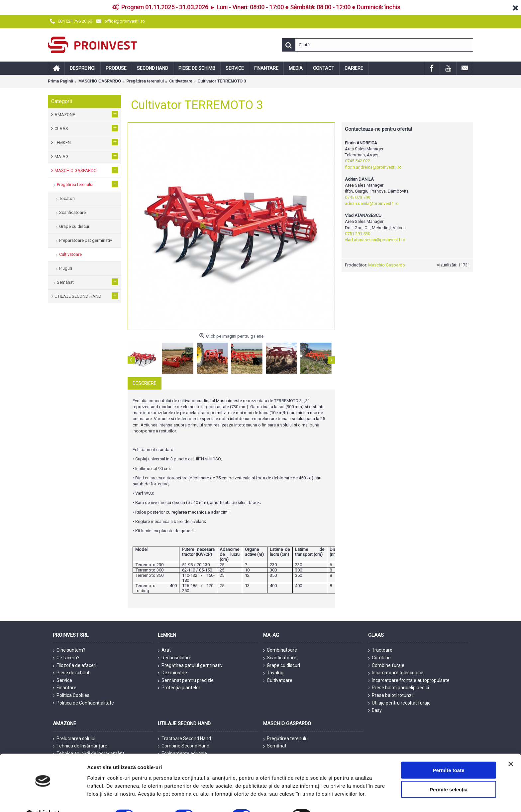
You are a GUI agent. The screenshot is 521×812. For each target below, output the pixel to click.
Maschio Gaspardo (387, 265)
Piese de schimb (72, 673)
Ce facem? (66, 658)
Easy (375, 710)
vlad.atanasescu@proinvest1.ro (375, 240)
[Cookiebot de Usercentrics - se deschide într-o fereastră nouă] (43, 799)
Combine (379, 658)
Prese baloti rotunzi (390, 695)
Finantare (65, 688)
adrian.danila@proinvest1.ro (372, 203)
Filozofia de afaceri (75, 666)
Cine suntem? (69, 650)
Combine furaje (386, 666)
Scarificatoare (280, 658)
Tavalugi (274, 673)
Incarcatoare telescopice (396, 673)
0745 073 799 (358, 197)
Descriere (145, 383)
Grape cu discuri (282, 666)
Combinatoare (280, 650)
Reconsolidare (175, 658)
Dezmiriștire (172, 673)
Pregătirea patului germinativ (190, 666)
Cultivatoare (278, 681)
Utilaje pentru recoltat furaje (399, 703)
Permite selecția (449, 773)
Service (62, 681)
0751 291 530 (358, 234)
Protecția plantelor (179, 688)
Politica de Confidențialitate (83, 703)
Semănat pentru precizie (186, 681)
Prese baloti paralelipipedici (399, 688)
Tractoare (380, 650)
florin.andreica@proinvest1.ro (373, 167)
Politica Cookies (71, 695)
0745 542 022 (358, 161)
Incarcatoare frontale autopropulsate (409, 681)
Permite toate (448, 754)
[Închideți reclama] (511, 747)
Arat (164, 650)
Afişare (332, 799)
